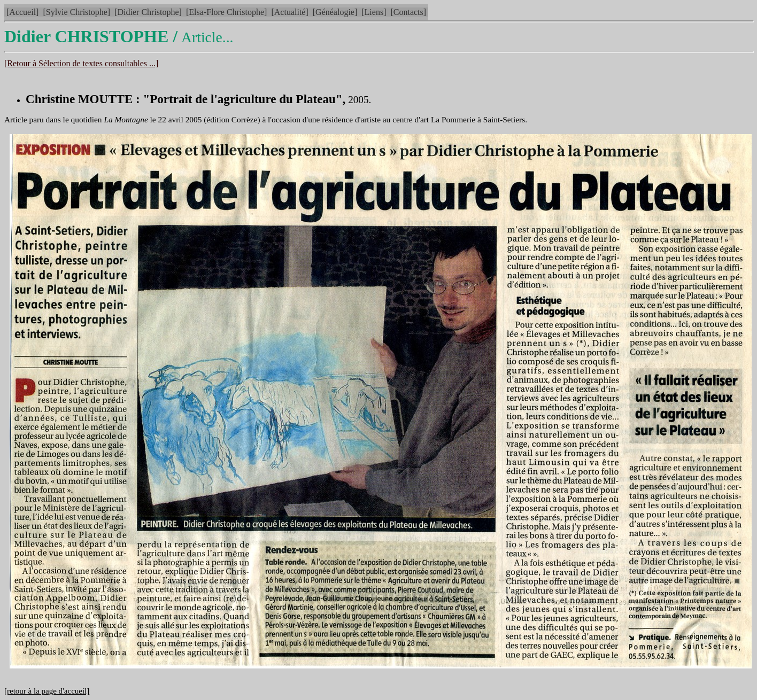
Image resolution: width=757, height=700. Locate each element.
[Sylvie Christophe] (76, 12)
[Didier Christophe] (148, 12)
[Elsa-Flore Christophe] (227, 12)
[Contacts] (408, 12)
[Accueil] (22, 12)
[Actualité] (289, 12)
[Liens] (374, 12)
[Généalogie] (335, 12)
